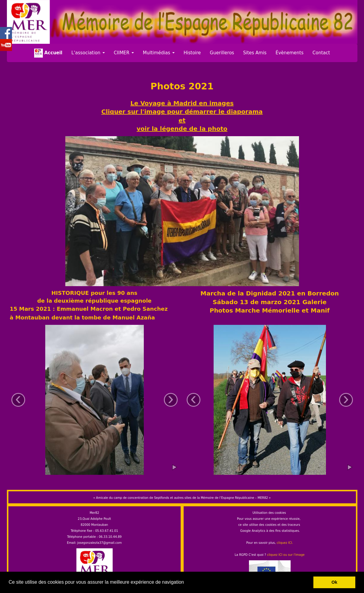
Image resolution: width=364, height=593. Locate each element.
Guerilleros (222, 53)
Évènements (290, 53)
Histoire (192, 53)
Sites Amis (255, 53)
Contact (321, 53)
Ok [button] (334, 582)
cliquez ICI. (285, 543)
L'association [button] (88, 53)
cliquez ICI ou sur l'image (286, 555)
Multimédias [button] (159, 53)
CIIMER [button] (124, 53)
